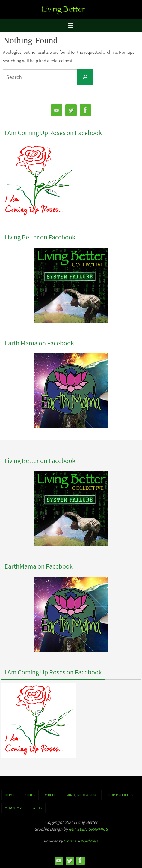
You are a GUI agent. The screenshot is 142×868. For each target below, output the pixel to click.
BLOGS (30, 795)
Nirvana (70, 841)
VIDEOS (51, 795)
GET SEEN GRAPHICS (88, 829)
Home (10, 795)
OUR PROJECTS (120, 795)
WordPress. (90, 841)
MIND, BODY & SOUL (82, 795)
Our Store (14, 808)
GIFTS (38, 808)
